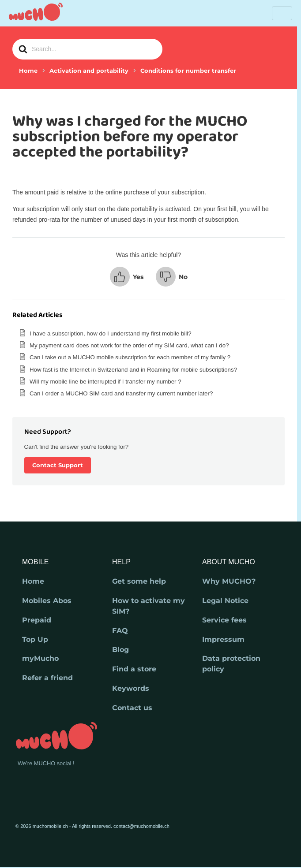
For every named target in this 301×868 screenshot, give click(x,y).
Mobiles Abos (47, 601)
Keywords (131, 688)
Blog (120, 650)
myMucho (40, 658)
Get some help (139, 581)
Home (33, 581)
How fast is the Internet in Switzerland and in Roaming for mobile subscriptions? (133, 370)
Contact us (132, 708)
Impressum (223, 639)
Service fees (224, 620)
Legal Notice (225, 601)
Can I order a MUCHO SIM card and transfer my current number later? (121, 393)
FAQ (120, 631)
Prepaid (37, 620)
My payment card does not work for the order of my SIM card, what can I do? (129, 345)
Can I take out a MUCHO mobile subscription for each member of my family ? (130, 357)
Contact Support (58, 465)
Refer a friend (47, 678)
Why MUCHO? (229, 581)
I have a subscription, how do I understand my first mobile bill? (111, 333)
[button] (127, 277)
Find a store (134, 669)
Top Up (35, 639)
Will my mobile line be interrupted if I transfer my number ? (105, 382)
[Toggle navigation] (282, 13)
